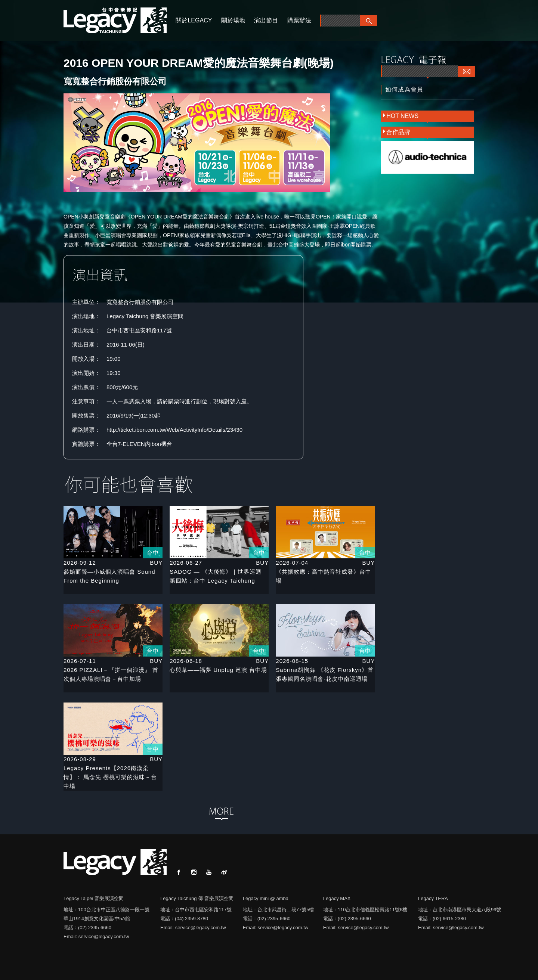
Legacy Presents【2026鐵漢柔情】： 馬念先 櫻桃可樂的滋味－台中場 (110, 777)
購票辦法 (299, 20)
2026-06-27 (186, 563)
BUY (156, 563)
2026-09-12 (80, 563)
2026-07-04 (292, 563)
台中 (153, 553)
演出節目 (266, 20)
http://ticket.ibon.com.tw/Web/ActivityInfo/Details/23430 (174, 430)
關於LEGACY (194, 20)
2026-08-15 (292, 661)
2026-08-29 (80, 759)
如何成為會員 (404, 89)
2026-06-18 (186, 661)
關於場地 (233, 20)
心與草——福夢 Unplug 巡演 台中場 (218, 670)
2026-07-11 (80, 661)
